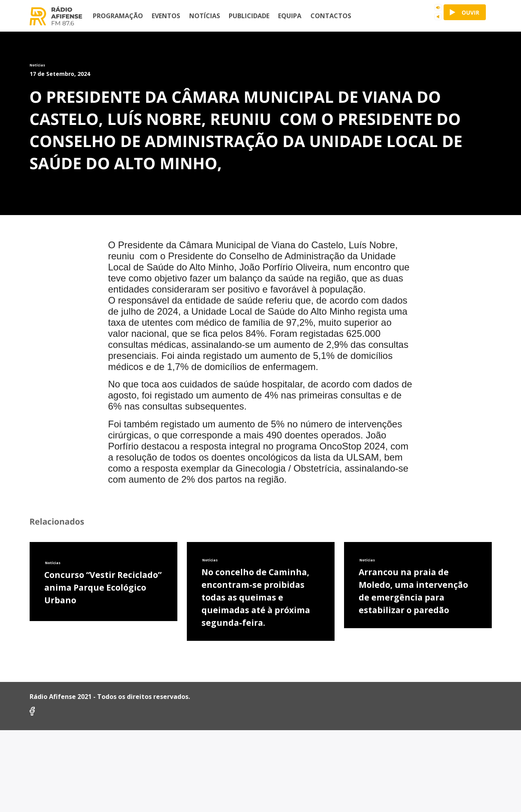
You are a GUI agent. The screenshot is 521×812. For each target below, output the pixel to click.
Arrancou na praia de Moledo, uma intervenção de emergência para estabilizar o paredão (413, 770)
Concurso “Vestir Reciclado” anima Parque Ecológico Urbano (103, 767)
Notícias (205, 16)
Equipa (290, 16)
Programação (118, 16)
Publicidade (249, 16)
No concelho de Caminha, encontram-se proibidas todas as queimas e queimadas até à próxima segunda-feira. (256, 777)
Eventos (166, 16)
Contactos (331, 16)
